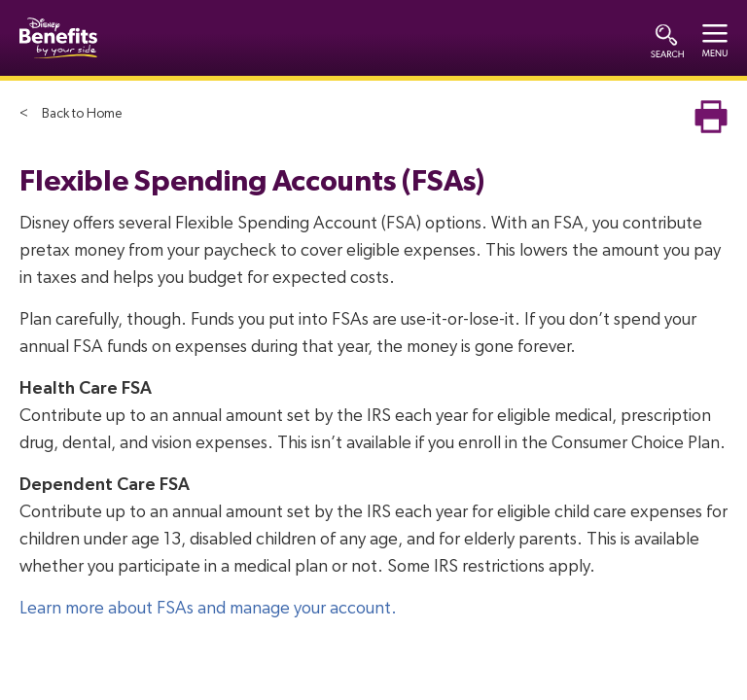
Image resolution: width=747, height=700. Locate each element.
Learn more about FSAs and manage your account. (208, 609)
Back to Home (82, 114)
